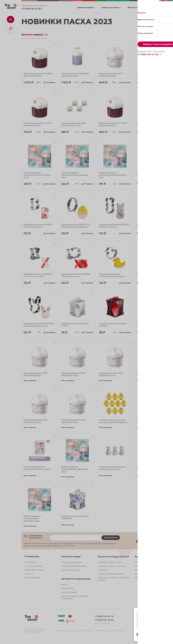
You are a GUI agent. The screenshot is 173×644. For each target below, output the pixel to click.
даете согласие (145, 620)
